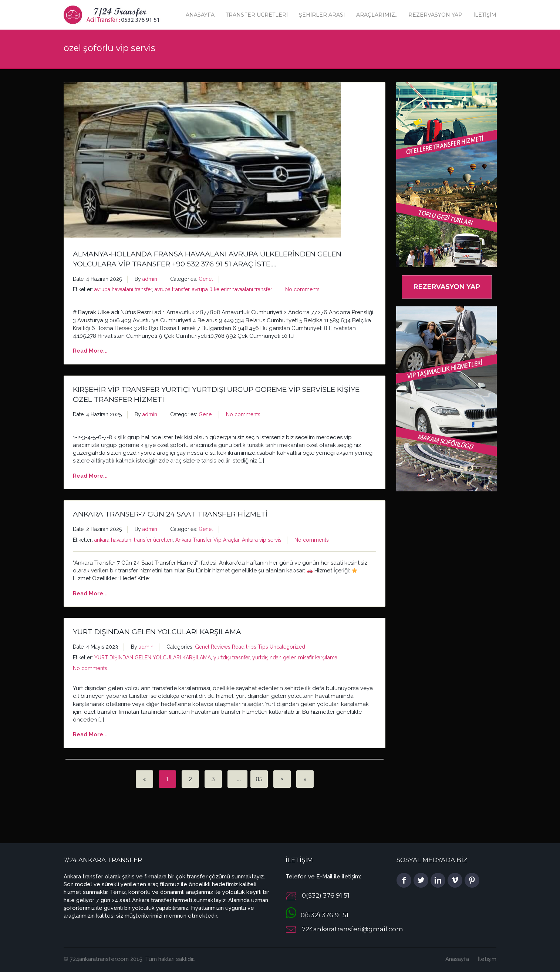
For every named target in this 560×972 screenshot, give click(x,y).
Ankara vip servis (262, 540)
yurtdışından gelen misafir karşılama (295, 657)
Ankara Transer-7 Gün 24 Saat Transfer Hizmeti (170, 514)
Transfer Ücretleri (257, 15)
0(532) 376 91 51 (317, 915)
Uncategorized (287, 647)
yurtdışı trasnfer (232, 657)
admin (150, 279)
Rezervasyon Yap (435, 15)
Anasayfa (200, 15)
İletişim (485, 15)
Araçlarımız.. (377, 15)
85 (259, 779)
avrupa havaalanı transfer (123, 289)
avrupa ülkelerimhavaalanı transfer (232, 289)
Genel (206, 279)
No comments (302, 289)
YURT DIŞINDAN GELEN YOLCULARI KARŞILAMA (157, 632)
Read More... (90, 351)
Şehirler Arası (322, 15)
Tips (263, 647)
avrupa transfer (172, 289)
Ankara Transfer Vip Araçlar (207, 540)
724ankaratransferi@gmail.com (352, 929)
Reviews (221, 647)
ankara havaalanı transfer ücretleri (134, 540)
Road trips (244, 647)
